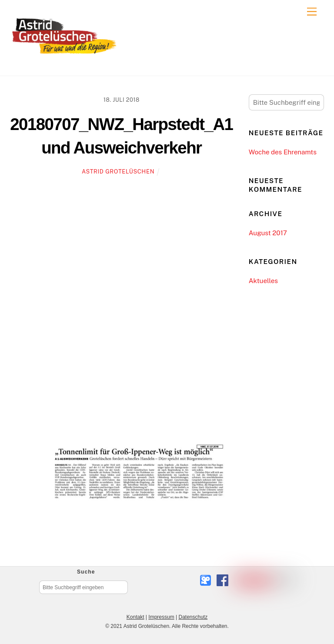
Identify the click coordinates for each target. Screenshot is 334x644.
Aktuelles (263, 281)
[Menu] (312, 12)
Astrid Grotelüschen (118, 172)
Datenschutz (193, 617)
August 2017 (268, 233)
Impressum (161, 617)
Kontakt (135, 617)
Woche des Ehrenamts (283, 152)
